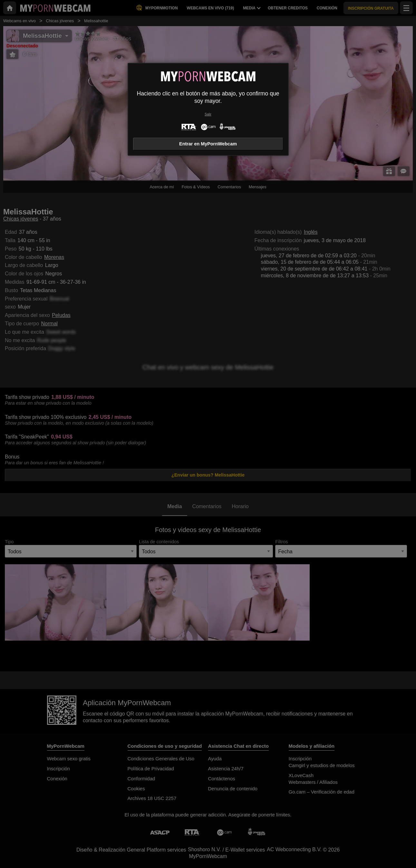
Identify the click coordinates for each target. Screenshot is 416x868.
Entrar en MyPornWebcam (208, 144)
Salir (208, 114)
